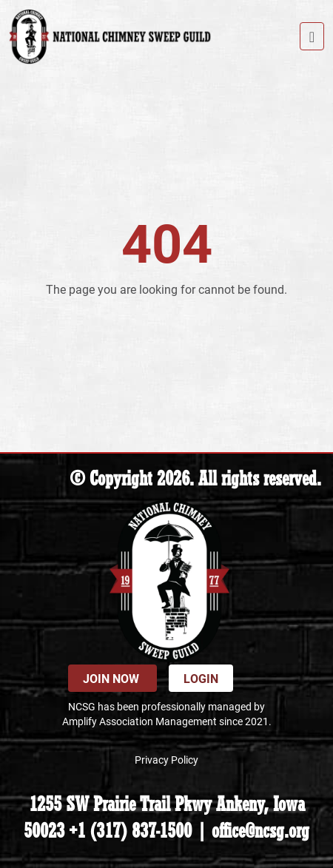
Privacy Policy (166, 760)
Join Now (112, 678)
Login (201, 678)
